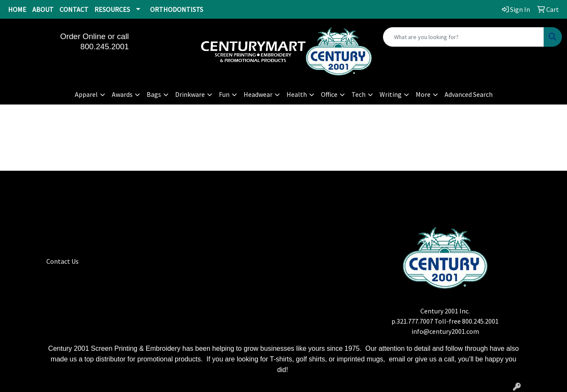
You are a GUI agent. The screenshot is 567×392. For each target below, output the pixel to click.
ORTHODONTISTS (177, 9)
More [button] (423, 94)
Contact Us (62, 261)
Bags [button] (154, 94)
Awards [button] (122, 94)
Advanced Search (469, 94)
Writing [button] (391, 94)
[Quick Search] (464, 37)
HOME (17, 9)
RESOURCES (112, 9)
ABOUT (43, 9)
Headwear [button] (258, 94)
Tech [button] (359, 94)
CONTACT (74, 9)
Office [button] (329, 94)
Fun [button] (224, 94)
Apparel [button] (86, 94)
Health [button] (297, 94)
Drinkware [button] (190, 94)
